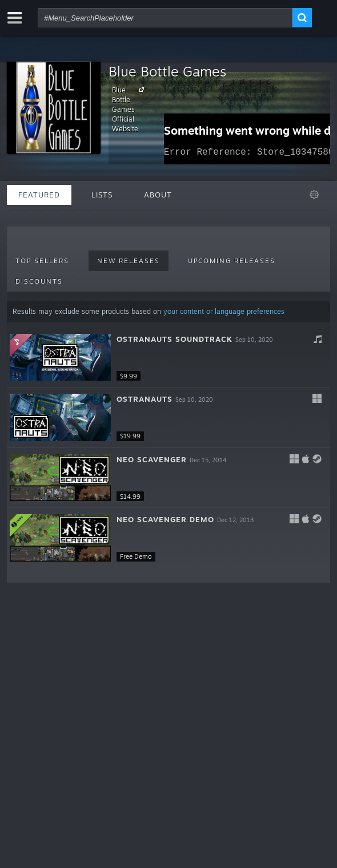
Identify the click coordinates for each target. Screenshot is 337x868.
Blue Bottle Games (167, 71)
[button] (168, 358)
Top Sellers (42, 261)
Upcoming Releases (232, 261)
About (158, 195)
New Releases (129, 261)
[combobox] (165, 18)
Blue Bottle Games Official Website (130, 109)
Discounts (39, 281)
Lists (102, 195)
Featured (39, 195)
